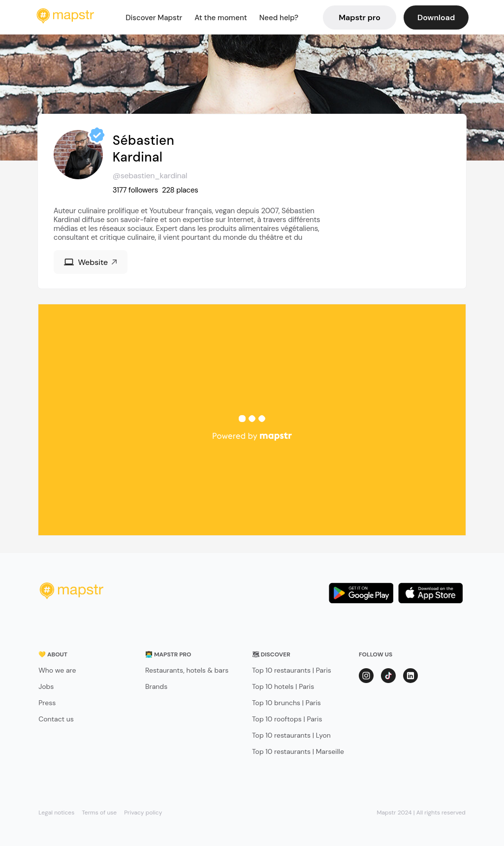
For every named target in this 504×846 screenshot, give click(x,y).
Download (436, 17)
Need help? (279, 18)
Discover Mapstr (154, 18)
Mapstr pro (360, 17)
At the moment (221, 18)
